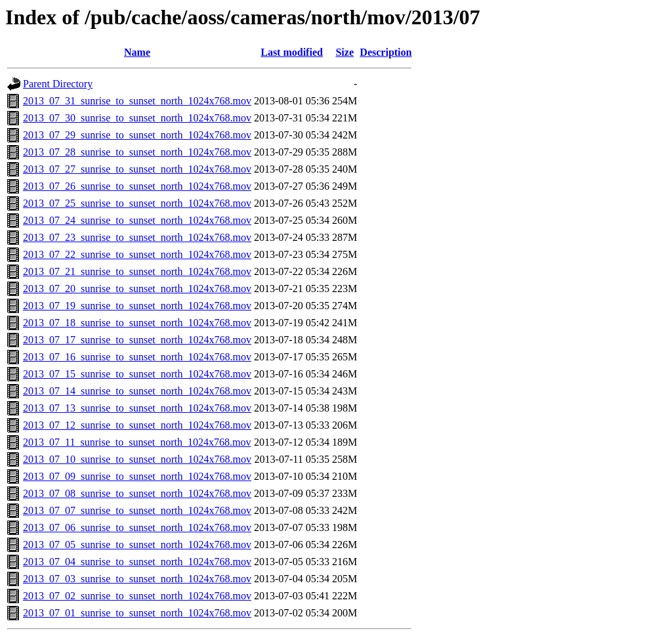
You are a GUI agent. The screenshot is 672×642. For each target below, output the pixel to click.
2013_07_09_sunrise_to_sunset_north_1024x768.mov (137, 476)
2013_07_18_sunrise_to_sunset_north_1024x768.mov (137, 323)
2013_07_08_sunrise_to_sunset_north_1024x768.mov (137, 493)
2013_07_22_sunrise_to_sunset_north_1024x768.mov (137, 254)
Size (345, 52)
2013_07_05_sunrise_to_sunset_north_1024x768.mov (137, 545)
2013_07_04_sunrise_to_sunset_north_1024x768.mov (137, 562)
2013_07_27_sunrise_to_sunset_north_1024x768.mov (137, 169)
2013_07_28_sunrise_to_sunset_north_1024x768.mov (137, 152)
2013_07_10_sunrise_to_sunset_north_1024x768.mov (137, 459)
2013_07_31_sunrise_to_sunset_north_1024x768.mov (137, 101)
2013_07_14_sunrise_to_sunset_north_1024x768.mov (137, 391)
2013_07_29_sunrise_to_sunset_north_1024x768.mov (137, 135)
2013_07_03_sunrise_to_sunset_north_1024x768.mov (137, 579)
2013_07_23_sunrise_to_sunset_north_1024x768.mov (137, 237)
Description (386, 52)
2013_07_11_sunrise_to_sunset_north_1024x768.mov (137, 442)
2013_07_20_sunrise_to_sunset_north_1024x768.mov (137, 289)
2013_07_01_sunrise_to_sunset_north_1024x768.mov (137, 613)
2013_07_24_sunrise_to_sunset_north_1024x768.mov (137, 220)
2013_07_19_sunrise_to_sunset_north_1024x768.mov (137, 306)
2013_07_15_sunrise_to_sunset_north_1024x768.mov (137, 374)
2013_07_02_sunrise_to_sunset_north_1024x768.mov (137, 596)
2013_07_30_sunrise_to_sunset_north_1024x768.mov (137, 118)
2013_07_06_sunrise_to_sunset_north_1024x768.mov (137, 527)
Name (137, 52)
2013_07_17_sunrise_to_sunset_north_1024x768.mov (137, 340)
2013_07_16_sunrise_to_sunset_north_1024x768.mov (137, 357)
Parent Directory (58, 84)
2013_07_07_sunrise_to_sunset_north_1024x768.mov (137, 510)
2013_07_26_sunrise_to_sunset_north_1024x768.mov (137, 186)
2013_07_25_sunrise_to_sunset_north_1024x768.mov (137, 203)
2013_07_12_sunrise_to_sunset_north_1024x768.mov (137, 425)
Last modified (292, 52)
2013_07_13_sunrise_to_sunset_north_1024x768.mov (137, 408)
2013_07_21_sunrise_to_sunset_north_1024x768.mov (137, 271)
